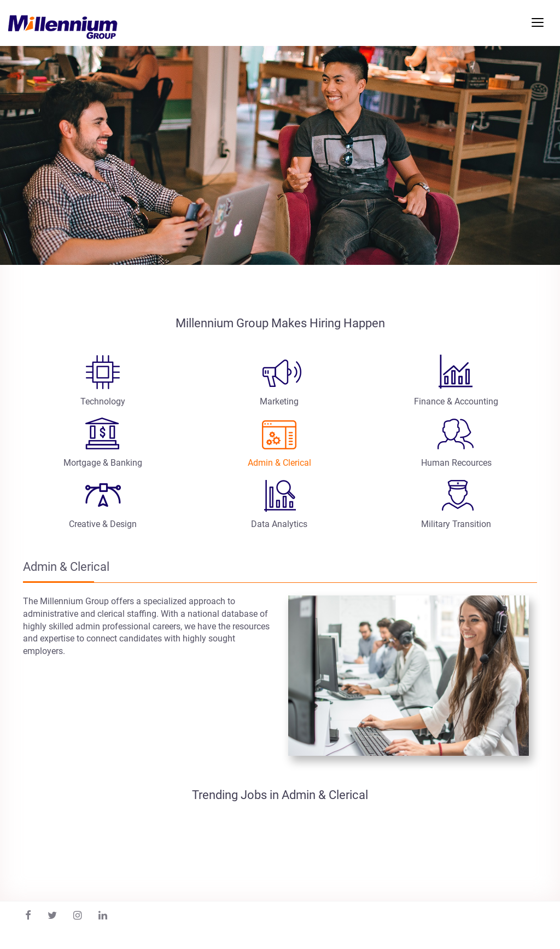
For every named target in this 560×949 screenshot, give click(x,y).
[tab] (103, 383)
